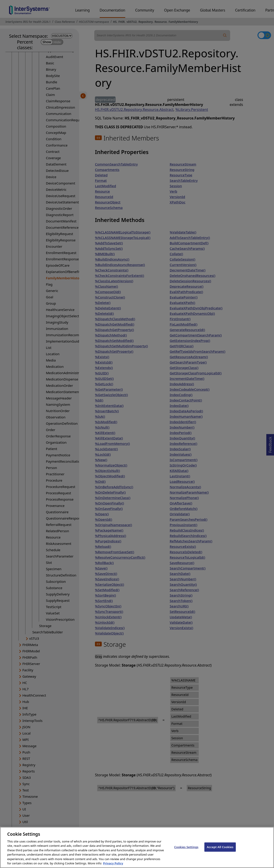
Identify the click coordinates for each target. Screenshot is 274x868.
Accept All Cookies (220, 851)
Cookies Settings (186, 851)
